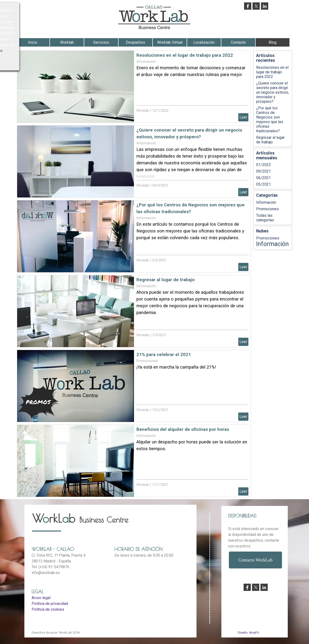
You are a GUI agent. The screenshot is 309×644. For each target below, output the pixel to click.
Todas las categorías (265, 218)
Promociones (147, 361)
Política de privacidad (50, 604)
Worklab (67, 42)
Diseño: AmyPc (249, 633)
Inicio (33, 42)
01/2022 (263, 165)
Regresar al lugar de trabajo (165, 280)
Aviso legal (41, 598)
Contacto (238, 42)
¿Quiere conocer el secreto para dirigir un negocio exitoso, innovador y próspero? (273, 92)
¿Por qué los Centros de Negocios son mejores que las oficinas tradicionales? (270, 119)
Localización (204, 42)
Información (146, 62)
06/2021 (263, 178)
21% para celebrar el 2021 (164, 355)
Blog (273, 42)
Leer (243, 117)
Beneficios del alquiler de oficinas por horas (183, 429)
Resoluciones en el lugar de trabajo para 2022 (185, 55)
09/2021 (263, 171)
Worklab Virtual (170, 42)
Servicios (101, 42)
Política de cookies (48, 609)
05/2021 (263, 184)
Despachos (135, 42)
